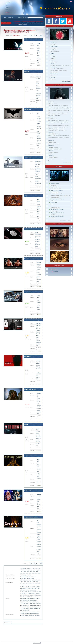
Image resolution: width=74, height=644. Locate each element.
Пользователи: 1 (55, 269)
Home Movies (54, 50)
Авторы (7, 7)
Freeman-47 (51, 152)
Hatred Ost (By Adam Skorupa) (38, 330)
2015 (25, 572)
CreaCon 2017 (26, 603)
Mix (38, 463)
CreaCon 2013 (33, 595)
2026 (39, 573)
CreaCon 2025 (26, 610)
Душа (26, 40)
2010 (30, 570)
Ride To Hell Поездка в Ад (30, 456)
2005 (36, 568)
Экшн (25, 612)
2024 (33, 573)
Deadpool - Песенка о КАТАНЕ (31, 517)
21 (35, 250)
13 (37, 62)
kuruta (50, 142)
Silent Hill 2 (38, 77)
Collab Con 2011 (32, 593)
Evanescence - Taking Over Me (57, 209)
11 (37, 147)
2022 (27, 573)
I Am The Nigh (39, 130)
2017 (31, 572)
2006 (39, 568)
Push (38, 501)
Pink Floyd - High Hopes (56, 206)
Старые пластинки (29, 229)
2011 (33, 570)
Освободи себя (54, 43)
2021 (24, 573)
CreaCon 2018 (26, 605)
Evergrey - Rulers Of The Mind (57, 216)
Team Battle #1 (26, 590)
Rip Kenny (38, 432)
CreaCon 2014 (23, 598)
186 (41, 35)
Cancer (38, 82)
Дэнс (25, 617)
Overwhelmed (27, 356)
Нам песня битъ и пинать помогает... (33, 259)
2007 (21, 570)
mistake (26, 424)
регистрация (10, 17)
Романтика (27, 614)
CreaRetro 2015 (33, 600)
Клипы (7, 6)
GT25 (26, 196)
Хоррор (26, 615)
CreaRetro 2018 (33, 605)
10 (37, 347)
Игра (33, 612)
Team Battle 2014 (31, 598)
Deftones (38, 364)
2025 (36, 573)
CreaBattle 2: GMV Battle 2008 (33, 587)
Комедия (29, 612)
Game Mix (39, 297)
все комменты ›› (67, 163)
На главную (9, 2)
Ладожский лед (28, 158)
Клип (38, 395)
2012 (36, 570)
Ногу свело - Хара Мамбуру (57, 190)
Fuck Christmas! (54, 46)
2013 (39, 570)
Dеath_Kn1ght (52, 134)
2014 (22, 572)
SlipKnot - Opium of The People (57, 199)
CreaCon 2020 (33, 607)
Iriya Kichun (56, 271)
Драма (22, 612)
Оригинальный (38, 234)
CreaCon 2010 (38, 592)
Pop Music (39, 496)
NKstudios (51, 147)
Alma (38, 45)
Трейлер (22, 614)
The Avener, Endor (38, 398)
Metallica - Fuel (54, 202)
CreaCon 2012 (26, 595)
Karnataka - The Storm (55, 187)
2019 (37, 572)
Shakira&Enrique (28, 491)
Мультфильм (37, 612)
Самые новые (23, 578)
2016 (28, 572)
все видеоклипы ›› (66, 81)
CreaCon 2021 (26, 609)
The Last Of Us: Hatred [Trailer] (32, 320)
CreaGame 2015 (24, 602)
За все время (23, 568)
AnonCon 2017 (33, 603)
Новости (8, 4)
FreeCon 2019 (26, 607)
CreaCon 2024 (33, 609)
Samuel (50, 119)
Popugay (52, 64)
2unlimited (39, 268)
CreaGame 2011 (24, 593)
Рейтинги (8, 9)
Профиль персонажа (34, 614)
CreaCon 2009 (33, 590)
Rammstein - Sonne (55, 184)
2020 (21, 573)
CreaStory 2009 (30, 588)
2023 (30, 573)
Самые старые (30, 578)
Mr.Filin (50, 104)
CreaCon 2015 (26, 600)
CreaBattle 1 (23, 587)
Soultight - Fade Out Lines (30, 390)
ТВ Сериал (29, 617)
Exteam (37, 177)
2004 (33, 568)
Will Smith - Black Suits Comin (57, 213)
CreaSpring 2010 (24, 592)
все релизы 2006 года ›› (65, 220)
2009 (27, 570)
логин (5, 17)
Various (37, 430)
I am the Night (28, 109)
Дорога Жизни (38, 178)
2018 (34, 572)
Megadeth (39, 206)
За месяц (29, 568)
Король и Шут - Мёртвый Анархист (58, 194)
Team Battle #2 (31, 592)
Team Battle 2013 (27, 597)
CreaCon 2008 (23, 588)
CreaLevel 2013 (34, 597)
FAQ (7, 11)
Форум (7, 13)
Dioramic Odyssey (28, 292)
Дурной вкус (38, 236)
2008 (24, 570)
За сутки (34, 577)
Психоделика (31, 615)
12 (37, 218)
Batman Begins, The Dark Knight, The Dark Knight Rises (39, 120)
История (22, 615)
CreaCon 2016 (31, 602)
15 (36, 100)
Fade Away (27, 71)
